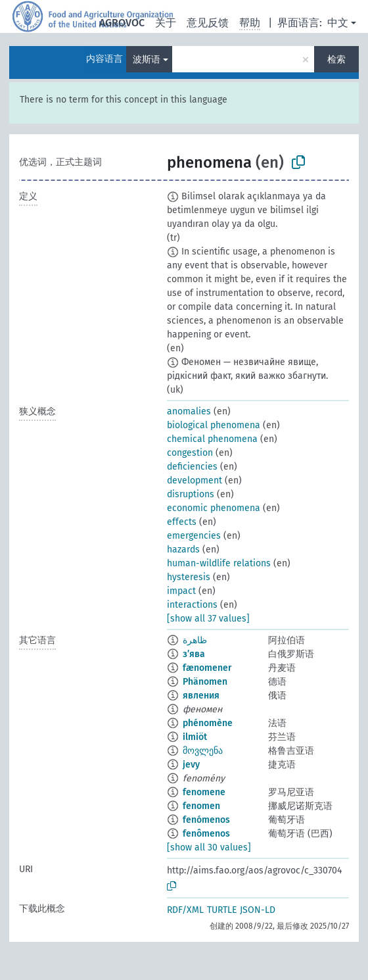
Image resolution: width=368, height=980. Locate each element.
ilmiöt (195, 737)
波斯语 (147, 60)
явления (201, 696)
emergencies (194, 536)
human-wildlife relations (219, 563)
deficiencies (192, 467)
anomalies (189, 411)
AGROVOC (122, 23)
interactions (192, 605)
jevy (191, 765)
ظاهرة (195, 640)
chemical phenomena (212, 439)
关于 (166, 23)
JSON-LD (258, 910)
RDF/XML (185, 910)
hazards (183, 550)
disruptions (191, 494)
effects (182, 522)
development (195, 480)
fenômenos (206, 834)
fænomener (207, 668)
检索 (336, 60)
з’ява (194, 654)
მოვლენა (203, 751)
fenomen (201, 806)
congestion (190, 453)
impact (181, 591)
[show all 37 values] (208, 619)
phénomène (208, 723)
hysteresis (189, 577)
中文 (338, 23)
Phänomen (205, 682)
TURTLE (222, 910)
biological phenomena (214, 425)
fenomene (204, 792)
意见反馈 (208, 23)
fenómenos (206, 820)
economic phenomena (214, 508)
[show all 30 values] (209, 847)
